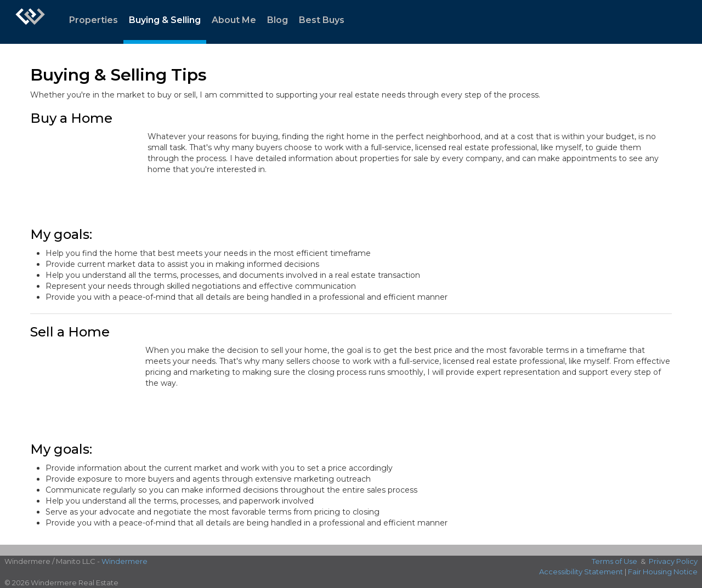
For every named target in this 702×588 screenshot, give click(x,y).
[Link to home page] (30, 22)
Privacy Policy (673, 561)
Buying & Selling (165, 20)
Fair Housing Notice (663, 572)
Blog (278, 20)
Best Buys (322, 20)
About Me (234, 20)
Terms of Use (615, 561)
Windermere (124, 561)
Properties (94, 20)
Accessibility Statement (581, 572)
